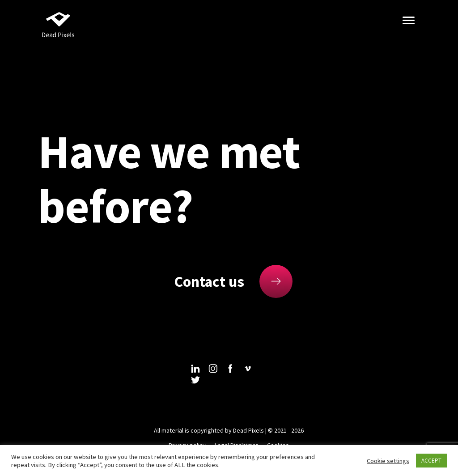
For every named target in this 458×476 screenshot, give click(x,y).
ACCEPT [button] (431, 461)
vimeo (248, 369)
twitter (195, 380)
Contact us (209, 281)
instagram (213, 369)
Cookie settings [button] (388, 461)
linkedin (195, 369)
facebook (230, 369)
